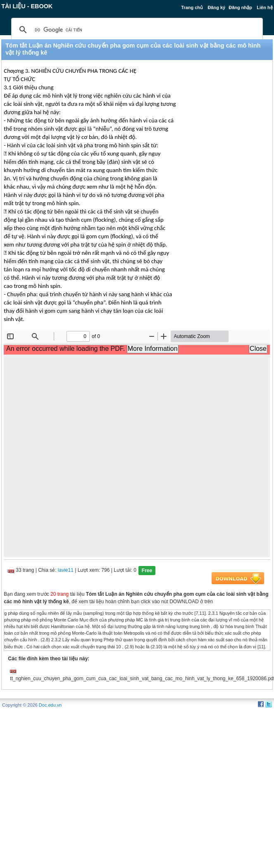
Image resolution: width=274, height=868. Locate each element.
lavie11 (66, 570)
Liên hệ (264, 7)
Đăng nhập (240, 7)
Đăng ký (216, 7)
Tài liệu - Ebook (27, 6)
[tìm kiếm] (136, 30)
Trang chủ (192, 7)
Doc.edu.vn (50, 705)
